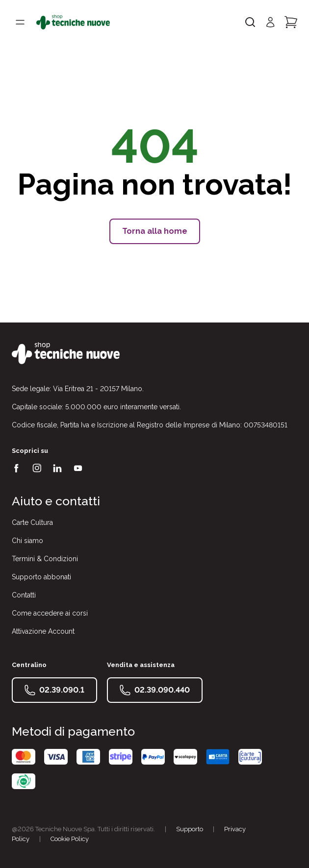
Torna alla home (155, 231)
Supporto (190, 829)
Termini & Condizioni (45, 559)
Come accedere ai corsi (50, 613)
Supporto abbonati (41, 577)
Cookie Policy (70, 839)
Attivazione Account (43, 631)
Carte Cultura (32, 522)
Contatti (24, 595)
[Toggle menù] (20, 22)
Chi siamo (27, 541)
